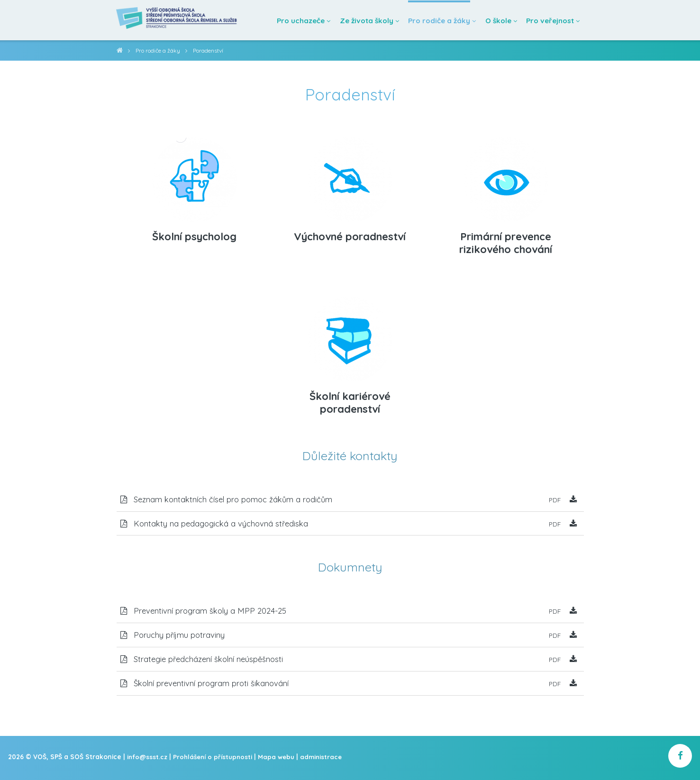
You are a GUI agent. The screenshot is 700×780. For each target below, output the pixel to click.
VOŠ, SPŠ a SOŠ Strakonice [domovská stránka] (120, 52)
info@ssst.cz (148, 760)
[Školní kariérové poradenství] (350, 336)
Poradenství (210, 50)
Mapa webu (280, 760)
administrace (325, 760)
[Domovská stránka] (181, 20)
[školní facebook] (680, 760)
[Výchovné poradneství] (350, 176)
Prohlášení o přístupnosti (215, 760)
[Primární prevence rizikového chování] (506, 176)
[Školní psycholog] (194, 176)
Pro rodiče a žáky (159, 50)
